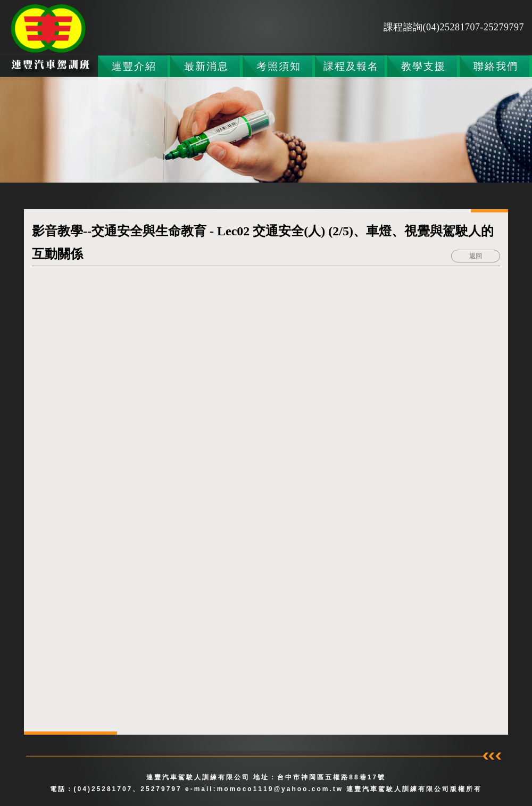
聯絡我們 (496, 66)
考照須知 (279, 66)
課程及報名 (351, 66)
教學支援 (423, 66)
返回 (476, 256)
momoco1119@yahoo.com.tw (282, 789)
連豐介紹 (134, 66)
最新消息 (206, 66)
